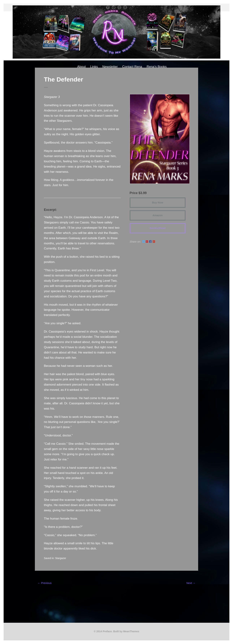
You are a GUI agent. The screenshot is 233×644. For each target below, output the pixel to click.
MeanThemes (131, 631)
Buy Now (158, 203)
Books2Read (158, 228)
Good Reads (119, 7)
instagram (114, 7)
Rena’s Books (157, 67)
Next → (191, 583)
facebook (108, 7)
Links (94, 67)
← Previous (45, 583)
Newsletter (110, 67)
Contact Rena (132, 67)
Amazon (125, 7)
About (82, 67)
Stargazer (61, 558)
